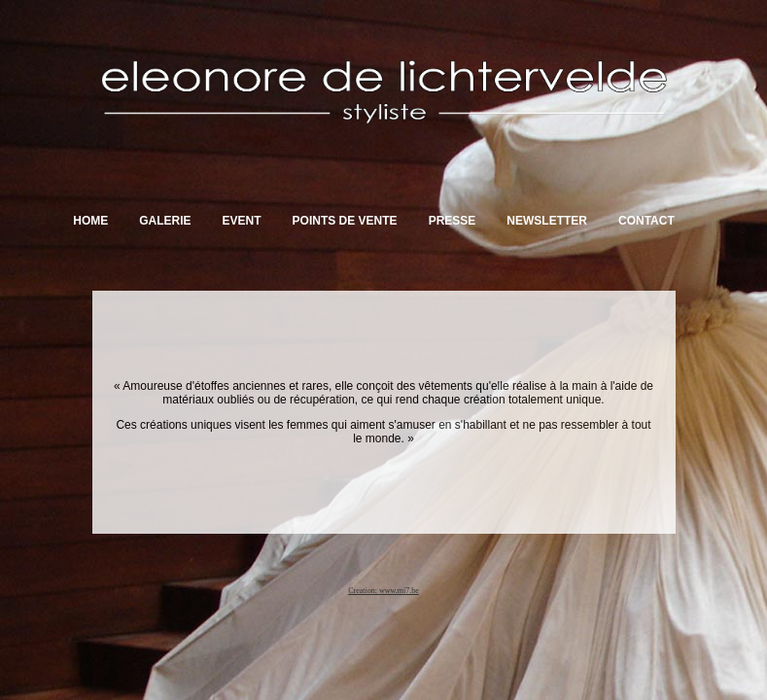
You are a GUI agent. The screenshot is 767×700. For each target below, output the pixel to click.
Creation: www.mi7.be (383, 591)
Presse (453, 221)
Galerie (165, 221)
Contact (646, 221)
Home (90, 221)
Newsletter (547, 221)
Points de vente (345, 221)
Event (242, 221)
